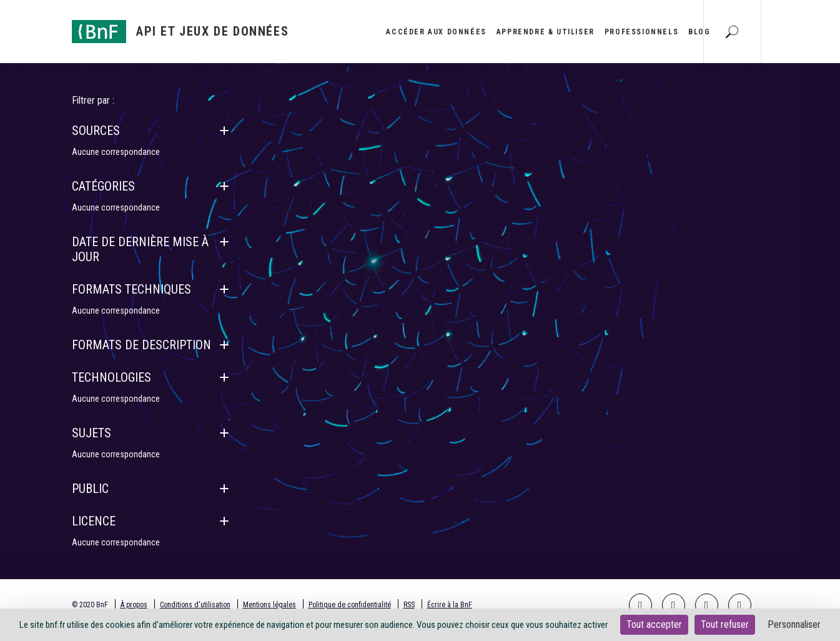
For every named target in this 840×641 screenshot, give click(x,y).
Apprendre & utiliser (546, 32)
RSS (409, 605)
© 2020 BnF (90, 605)
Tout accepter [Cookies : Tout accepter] (654, 624)
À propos (134, 605)
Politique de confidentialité (350, 605)
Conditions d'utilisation (195, 605)
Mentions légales (269, 605)
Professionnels (641, 32)
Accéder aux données (436, 32)
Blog (699, 32)
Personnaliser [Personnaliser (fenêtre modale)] (794, 624)
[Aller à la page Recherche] (732, 31)
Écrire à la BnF (450, 605)
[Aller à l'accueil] (180, 32)
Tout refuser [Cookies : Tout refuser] (725, 624)
